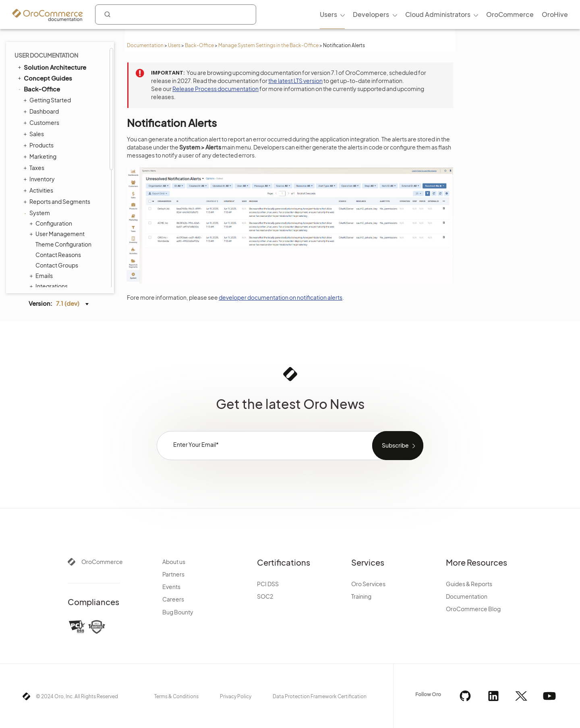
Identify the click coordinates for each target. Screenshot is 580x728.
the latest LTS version (295, 81)
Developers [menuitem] (371, 14)
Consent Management (65, 215)
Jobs (41, 79)
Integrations (50, 58)
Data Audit (49, 89)
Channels (48, 68)
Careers (173, 599)
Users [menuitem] (328, 14)
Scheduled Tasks (58, 100)
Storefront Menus (57, 141)
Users (174, 45)
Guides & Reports (469, 584)
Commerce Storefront (53, 258)
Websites (46, 225)
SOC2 (265, 596)
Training (361, 596)
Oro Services (368, 584)
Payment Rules (55, 173)
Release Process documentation (215, 89)
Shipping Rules (53, 162)
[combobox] (176, 15)
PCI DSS (268, 584)
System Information (62, 204)
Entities (43, 110)
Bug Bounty (178, 612)
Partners (173, 574)
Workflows (48, 183)
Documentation (145, 45)
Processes (50, 194)
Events (171, 587)
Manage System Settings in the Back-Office (268, 45)
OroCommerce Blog (473, 609)
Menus (44, 131)
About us (174, 562)
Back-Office (199, 45)
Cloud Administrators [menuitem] (438, 14)
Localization (49, 236)
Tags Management (58, 120)
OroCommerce (102, 562)
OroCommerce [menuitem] (510, 14)
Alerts (43, 246)
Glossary (37, 280)
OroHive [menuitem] (555, 14)
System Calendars (60, 152)
